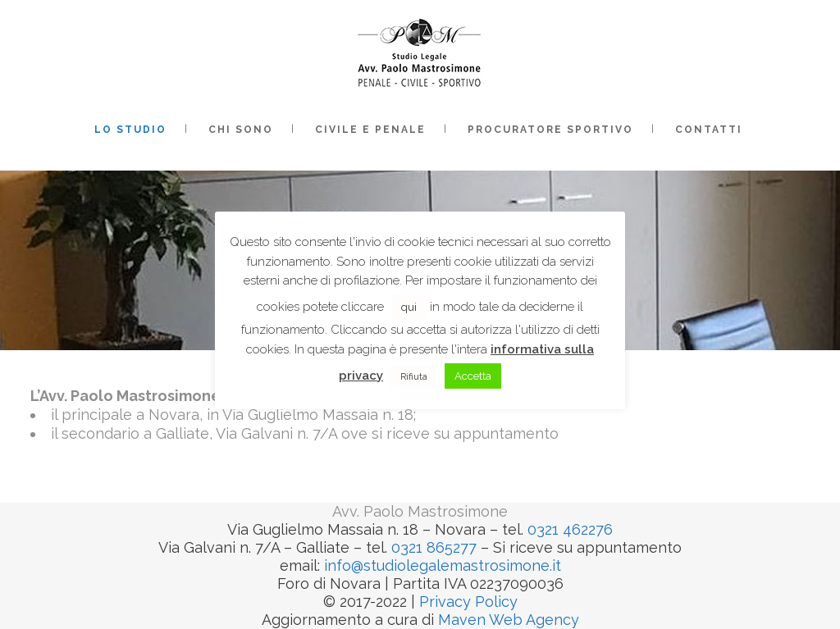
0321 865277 (434, 547)
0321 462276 (570, 529)
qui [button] (409, 307)
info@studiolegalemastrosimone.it (443, 565)
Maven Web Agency (509, 620)
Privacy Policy (468, 602)
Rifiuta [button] (414, 377)
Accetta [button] (473, 376)
